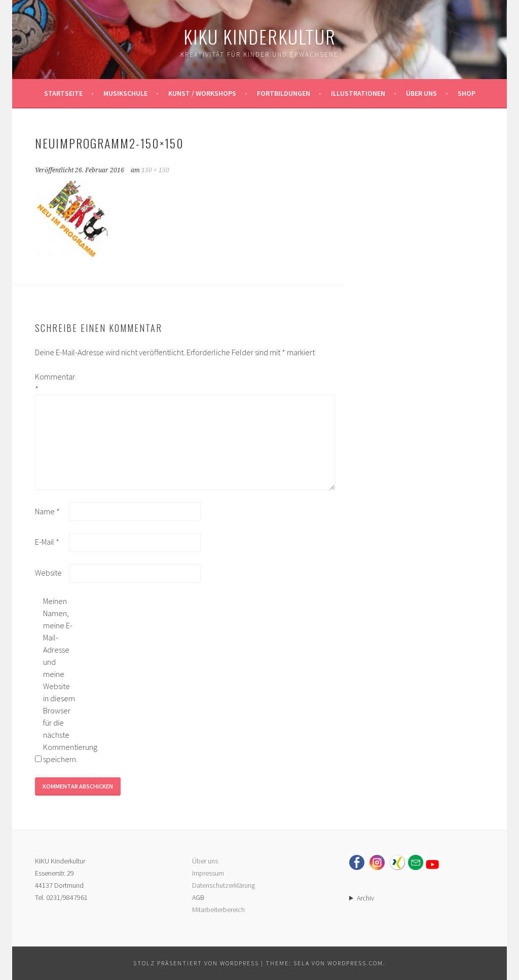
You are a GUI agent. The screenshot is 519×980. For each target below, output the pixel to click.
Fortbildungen (284, 93)
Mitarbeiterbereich (218, 910)
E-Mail (47, 542)
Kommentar (51, 383)
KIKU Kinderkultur (260, 36)
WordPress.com (355, 963)
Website (48, 573)
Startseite (63, 93)
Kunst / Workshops (202, 93)
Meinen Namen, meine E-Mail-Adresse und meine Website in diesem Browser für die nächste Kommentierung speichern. (59, 680)
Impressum (208, 873)
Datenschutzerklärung (224, 885)
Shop (467, 93)
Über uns (421, 93)
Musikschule (125, 93)
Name (47, 511)
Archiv (365, 898)
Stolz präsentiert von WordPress (196, 963)
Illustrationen (358, 93)
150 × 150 (155, 170)
